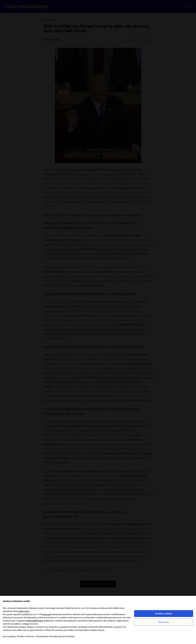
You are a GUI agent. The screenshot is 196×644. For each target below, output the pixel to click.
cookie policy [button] (24, 611)
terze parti (47, 614)
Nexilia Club (164, 622)
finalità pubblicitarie (34, 621)
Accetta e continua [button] (164, 614)
